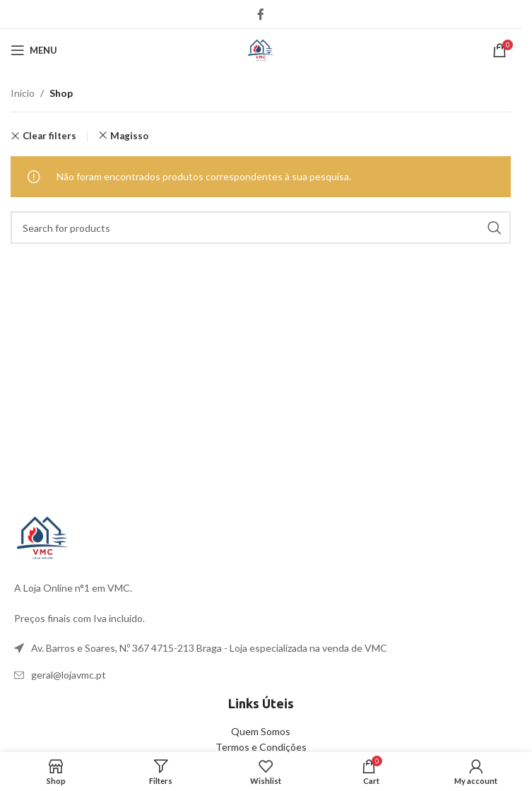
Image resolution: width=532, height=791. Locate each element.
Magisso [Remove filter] (129, 136)
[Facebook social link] (261, 14)
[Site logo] (261, 49)
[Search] (261, 228)
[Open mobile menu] (34, 50)
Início (23, 93)
